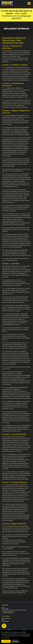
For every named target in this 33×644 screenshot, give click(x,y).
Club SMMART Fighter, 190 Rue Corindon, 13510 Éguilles (14, 610)
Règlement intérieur (6, 618)
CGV (3, 620)
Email (3, 607)
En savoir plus (5, 638)
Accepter (6, 641)
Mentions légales (5, 621)
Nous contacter (8, 612)
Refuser (15, 641)
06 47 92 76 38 (5, 609)
